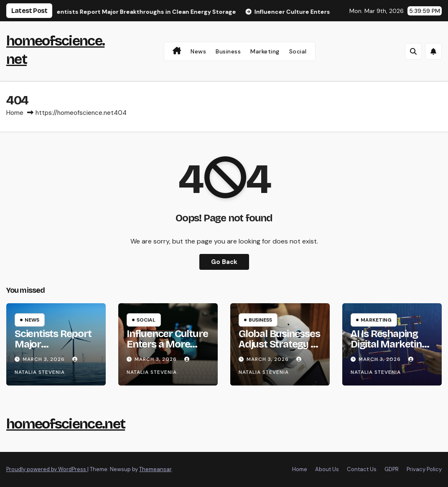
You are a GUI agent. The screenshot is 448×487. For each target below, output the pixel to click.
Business (228, 51)
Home (15, 113)
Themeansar (155, 469)
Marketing (265, 51)
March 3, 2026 (45, 359)
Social (298, 51)
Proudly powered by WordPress (47, 469)
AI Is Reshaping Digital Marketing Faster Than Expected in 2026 (390, 349)
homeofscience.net (66, 424)
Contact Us (362, 469)
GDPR (392, 469)
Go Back (224, 262)
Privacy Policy (424, 469)
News (198, 51)
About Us (327, 469)
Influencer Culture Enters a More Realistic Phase (167, 344)
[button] (413, 51)
